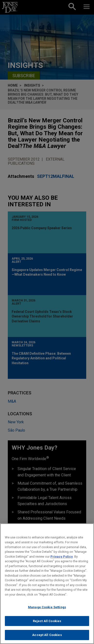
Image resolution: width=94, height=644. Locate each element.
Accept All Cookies (47, 638)
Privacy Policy (62, 559)
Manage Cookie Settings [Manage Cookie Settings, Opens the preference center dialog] (47, 610)
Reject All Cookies (47, 623)
